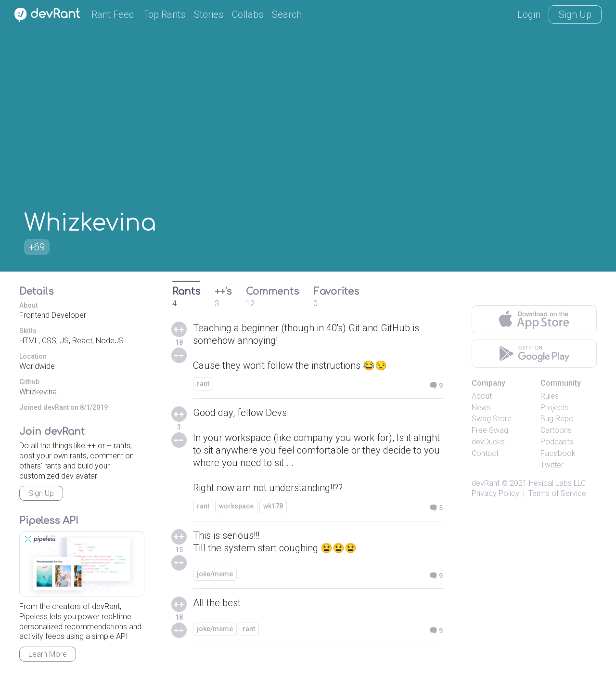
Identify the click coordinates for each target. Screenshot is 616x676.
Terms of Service (557, 493)
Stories (209, 14)
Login (529, 14)
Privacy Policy (495, 493)
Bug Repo (557, 419)
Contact (485, 453)
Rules (550, 396)
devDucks (488, 442)
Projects (555, 408)
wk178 (273, 506)
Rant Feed (113, 14)
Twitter (552, 465)
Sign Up (575, 14)
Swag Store (492, 419)
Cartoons (556, 430)
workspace (236, 506)
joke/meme (215, 574)
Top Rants (164, 14)
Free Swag (490, 430)
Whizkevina (38, 392)
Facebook (558, 453)
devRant (486, 483)
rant (203, 384)
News (481, 408)
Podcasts (557, 442)
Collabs (248, 14)
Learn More (48, 654)
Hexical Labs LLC (557, 483)
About (482, 396)
